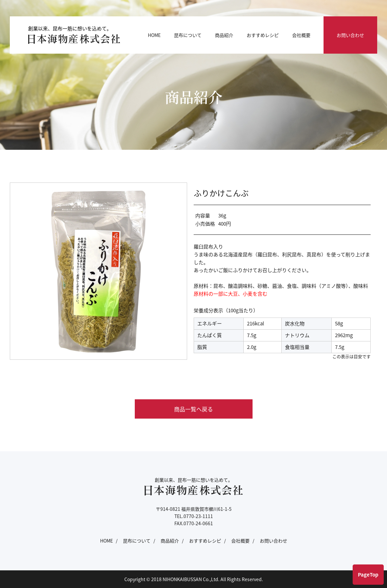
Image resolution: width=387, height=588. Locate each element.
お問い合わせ (350, 35)
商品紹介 (224, 35)
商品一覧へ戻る (193, 409)
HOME (154, 35)
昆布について (188, 35)
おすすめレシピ (263, 35)
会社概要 (301, 35)
